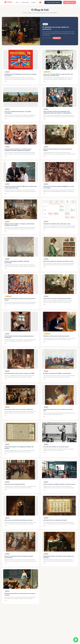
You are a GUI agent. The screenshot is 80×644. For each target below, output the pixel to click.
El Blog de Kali (25, 2)
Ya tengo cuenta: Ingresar (53, 2)
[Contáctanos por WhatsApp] (76, 640)
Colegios (34, 2)
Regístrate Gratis (70, 2)
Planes (17, 2)
